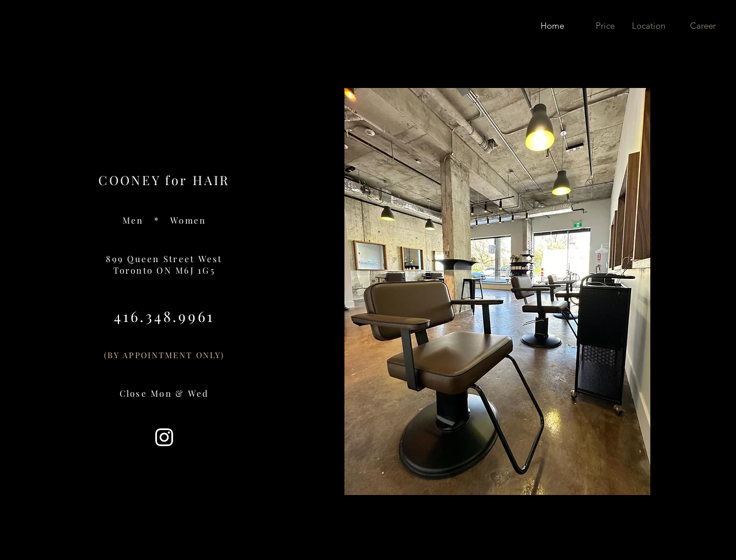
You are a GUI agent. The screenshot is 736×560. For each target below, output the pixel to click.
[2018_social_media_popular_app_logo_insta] (164, 437)
